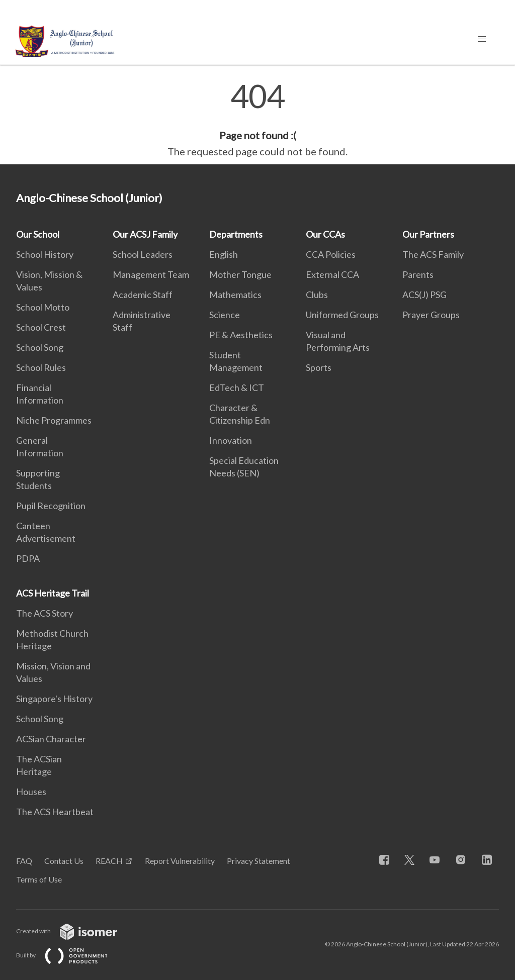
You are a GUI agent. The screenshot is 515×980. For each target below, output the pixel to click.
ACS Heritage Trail (53, 593)
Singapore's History (54, 699)
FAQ (24, 861)
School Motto (43, 307)
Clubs (317, 295)
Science (225, 315)
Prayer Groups (431, 315)
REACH (109, 861)
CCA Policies (331, 254)
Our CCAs (325, 234)
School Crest (41, 327)
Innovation (231, 440)
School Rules (41, 367)
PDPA (28, 558)
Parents (418, 274)
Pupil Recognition (51, 506)
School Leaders (143, 254)
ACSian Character (51, 739)
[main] (257, 120)
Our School (38, 234)
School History (45, 254)
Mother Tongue (240, 274)
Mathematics (235, 295)
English (224, 254)
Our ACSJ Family (145, 234)
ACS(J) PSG (424, 295)
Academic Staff (143, 295)
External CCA (332, 274)
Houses (31, 792)
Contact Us (64, 861)
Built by (70, 955)
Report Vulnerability (180, 861)
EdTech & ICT (237, 387)
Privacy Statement (259, 861)
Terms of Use (39, 879)
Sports (319, 367)
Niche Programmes (54, 420)
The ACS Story (45, 613)
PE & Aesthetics (241, 335)
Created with (75, 931)
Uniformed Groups (342, 315)
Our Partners (428, 234)
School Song (40, 347)
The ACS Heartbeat (55, 812)
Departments (236, 234)
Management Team (151, 274)
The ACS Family (433, 254)
